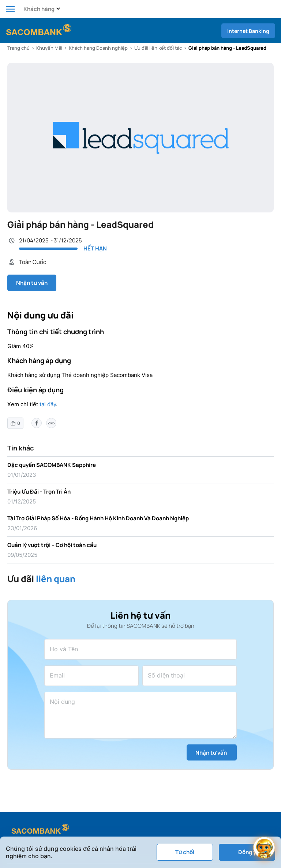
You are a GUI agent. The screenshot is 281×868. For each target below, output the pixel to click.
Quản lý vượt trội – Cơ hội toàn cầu (52, 545)
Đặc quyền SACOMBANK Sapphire (52, 465)
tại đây (48, 404)
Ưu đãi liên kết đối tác (158, 48)
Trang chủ (18, 48)
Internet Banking (248, 31)
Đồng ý (247, 852)
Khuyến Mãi (49, 48)
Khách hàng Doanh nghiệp (98, 48)
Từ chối (185, 852)
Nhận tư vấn (32, 283)
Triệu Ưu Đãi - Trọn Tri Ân (39, 492)
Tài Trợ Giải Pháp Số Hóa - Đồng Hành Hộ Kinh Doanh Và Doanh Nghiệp (98, 518)
